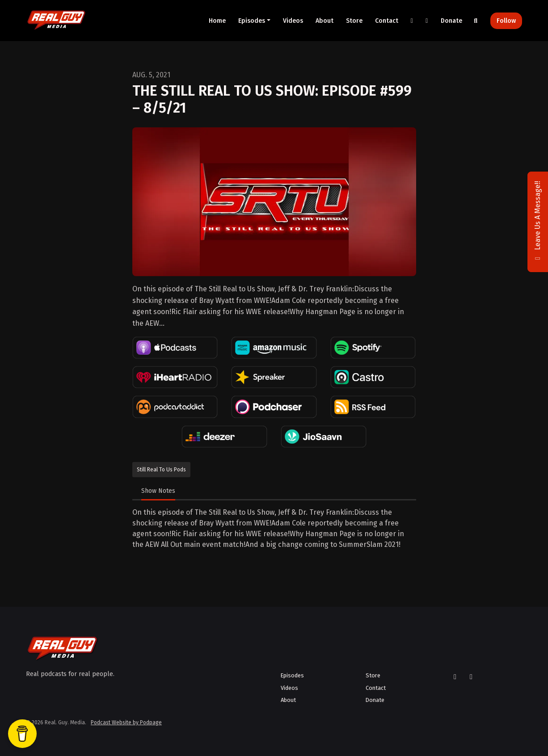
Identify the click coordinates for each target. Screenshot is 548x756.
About (325, 21)
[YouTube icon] (471, 677)
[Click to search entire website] (476, 21)
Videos (293, 21)
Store (354, 21)
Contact (387, 21)
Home (217, 21)
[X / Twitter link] (412, 21)
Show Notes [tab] (158, 491)
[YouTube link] (427, 21)
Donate (451, 21)
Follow (506, 21)
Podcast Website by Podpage (126, 722)
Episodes (252, 21)
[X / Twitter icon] (455, 677)
